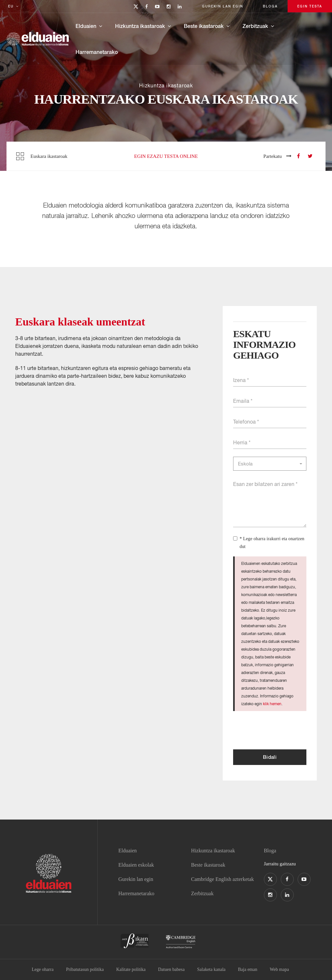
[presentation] (282, 730)
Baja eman (248, 969)
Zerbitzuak (255, 26)
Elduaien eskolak (136, 865)
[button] (270, 464)
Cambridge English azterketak (222, 879)
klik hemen (272, 704)
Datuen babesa (172, 969)
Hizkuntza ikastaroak (140, 26)
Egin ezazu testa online (166, 156)
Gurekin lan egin (136, 879)
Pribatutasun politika (85, 969)
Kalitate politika (131, 969)
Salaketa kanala (211, 969)
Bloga (270, 851)
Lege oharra (43, 969)
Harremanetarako (97, 52)
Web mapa (279, 969)
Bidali (270, 757)
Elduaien (86, 26)
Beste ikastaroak (204, 26)
